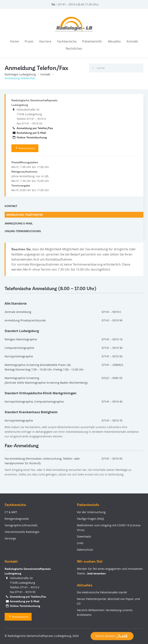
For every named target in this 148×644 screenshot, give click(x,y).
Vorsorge (10, 538)
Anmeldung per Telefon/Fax (35, 128)
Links (80, 543)
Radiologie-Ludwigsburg (20, 74)
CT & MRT (11, 512)
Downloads (84, 536)
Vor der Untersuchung (91, 512)
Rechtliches (74, 49)
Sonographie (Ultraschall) (21, 525)
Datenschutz (85, 550)
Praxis (29, 41)
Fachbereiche (67, 41)
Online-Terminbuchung (32, 137)
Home (14, 41)
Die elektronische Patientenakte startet (102, 592)
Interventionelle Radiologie (22, 532)
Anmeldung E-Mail (19, 223)
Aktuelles (114, 41)
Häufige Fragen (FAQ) (90, 519)
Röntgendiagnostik (16, 519)
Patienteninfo (92, 41)
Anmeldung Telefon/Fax (25, 215)
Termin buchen (112, 636)
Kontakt (132, 41)
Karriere (45, 41)
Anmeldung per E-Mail (31, 133)
